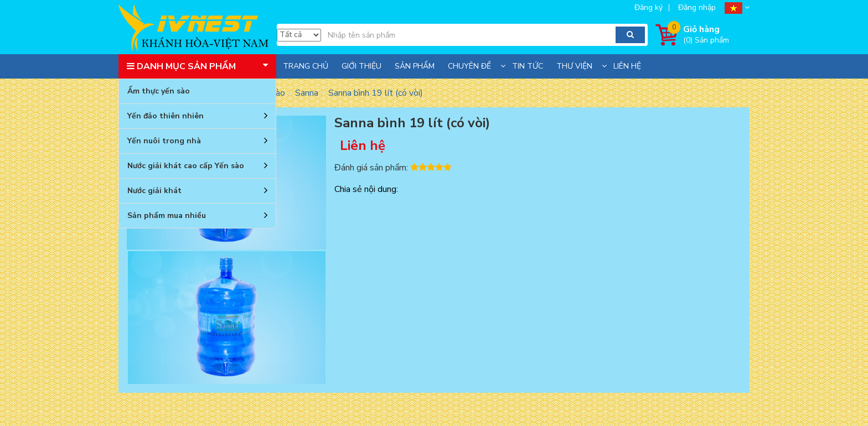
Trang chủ (306, 66)
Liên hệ (627, 66)
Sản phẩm (415, 66)
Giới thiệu (361, 66)
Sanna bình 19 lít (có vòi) (376, 93)
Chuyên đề (469, 66)
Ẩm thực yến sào (159, 91)
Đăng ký (649, 7)
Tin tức (528, 66)
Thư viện (574, 66)
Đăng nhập (697, 7)
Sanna (307, 93)
